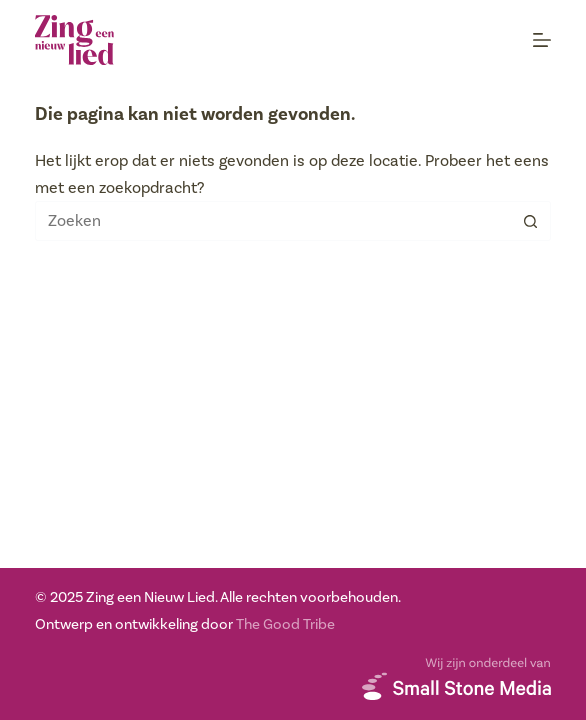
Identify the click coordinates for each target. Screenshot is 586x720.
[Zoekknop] (531, 221)
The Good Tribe (285, 624)
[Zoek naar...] (273, 221)
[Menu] (542, 40)
